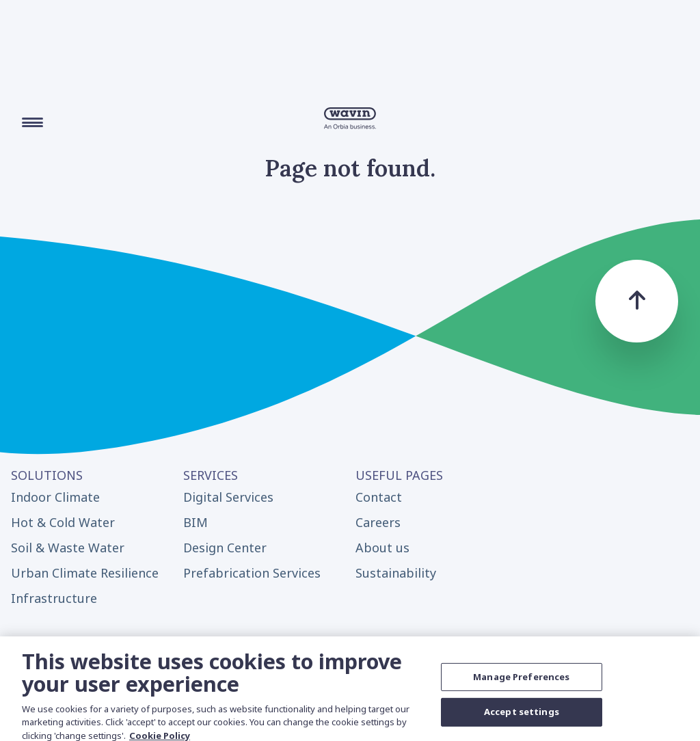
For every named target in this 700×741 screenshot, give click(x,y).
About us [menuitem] (382, 548)
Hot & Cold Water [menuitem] (63, 522)
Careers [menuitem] (378, 522)
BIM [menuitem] (196, 522)
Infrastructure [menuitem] (54, 598)
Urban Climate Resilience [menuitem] (85, 573)
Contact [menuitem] (379, 497)
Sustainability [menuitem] (396, 573)
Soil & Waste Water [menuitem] (68, 548)
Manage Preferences (521, 682)
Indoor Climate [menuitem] (55, 497)
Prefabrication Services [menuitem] (252, 573)
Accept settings (522, 716)
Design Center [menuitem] (225, 548)
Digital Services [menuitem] (228, 497)
